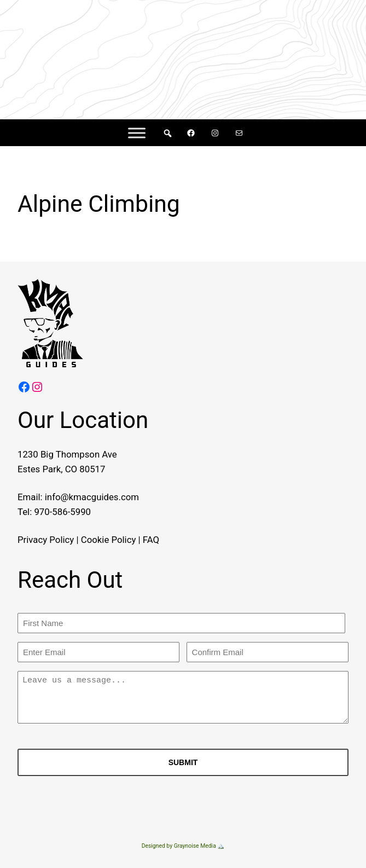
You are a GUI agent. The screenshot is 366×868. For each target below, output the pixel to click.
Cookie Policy (109, 540)
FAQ (151, 540)
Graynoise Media (195, 846)
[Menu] (137, 133)
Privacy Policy (46, 540)
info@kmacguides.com (92, 497)
